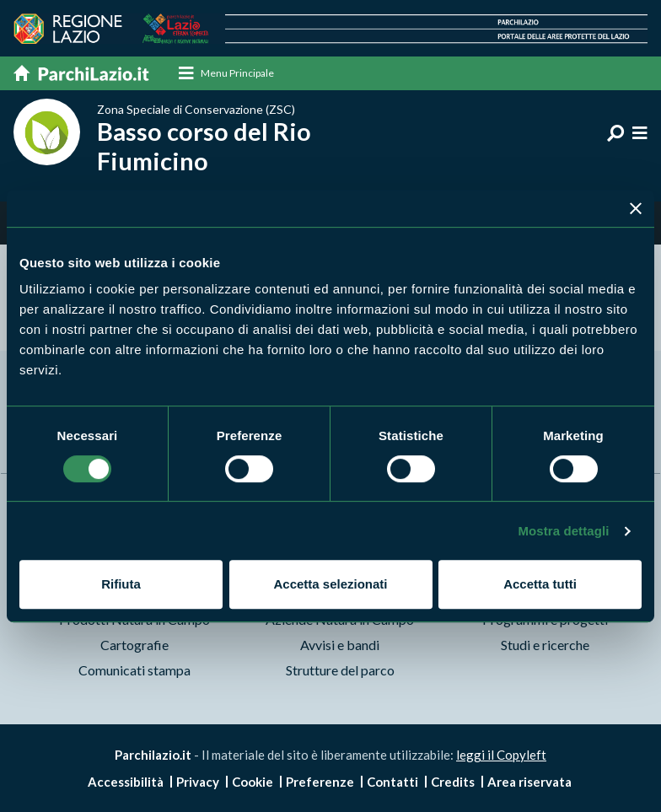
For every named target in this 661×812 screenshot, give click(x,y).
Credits (453, 782)
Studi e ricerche (545, 645)
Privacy (198, 782)
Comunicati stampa (134, 670)
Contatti (392, 782)
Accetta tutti (540, 584)
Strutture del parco (340, 670)
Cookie (253, 782)
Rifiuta (121, 584)
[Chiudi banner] (636, 208)
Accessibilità (126, 782)
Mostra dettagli (563, 531)
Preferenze (320, 782)
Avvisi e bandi (340, 645)
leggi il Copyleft (501, 755)
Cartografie (134, 645)
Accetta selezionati (330, 584)
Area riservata (529, 782)
